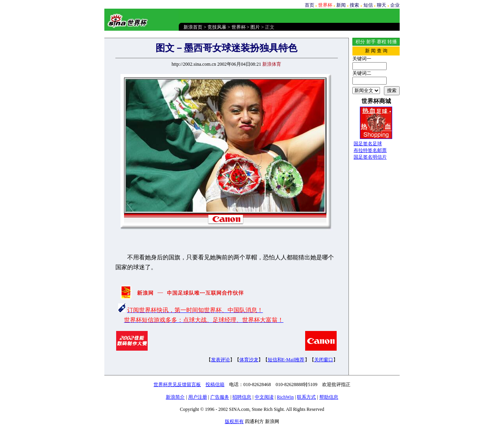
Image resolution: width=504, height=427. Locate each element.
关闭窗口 (324, 360)
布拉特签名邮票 (370, 150)
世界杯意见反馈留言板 (177, 384)
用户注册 (198, 397)
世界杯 (239, 27)
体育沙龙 (249, 360)
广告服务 (220, 397)
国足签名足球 (368, 144)
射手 (371, 42)
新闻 (341, 5)
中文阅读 (264, 397)
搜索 (354, 5)
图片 (255, 27)
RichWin (285, 397)
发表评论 (220, 360)
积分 (360, 42)
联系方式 (306, 397)
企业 (395, 5)
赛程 (382, 42)
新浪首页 (193, 27)
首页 (309, 5)
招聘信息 (242, 397)
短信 (368, 5)
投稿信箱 (215, 384)
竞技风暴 (217, 27)
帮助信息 (329, 397)
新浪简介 (175, 397)
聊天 (382, 5)
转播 (392, 42)
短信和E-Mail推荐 (286, 360)
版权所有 (234, 421)
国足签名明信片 (370, 157)
